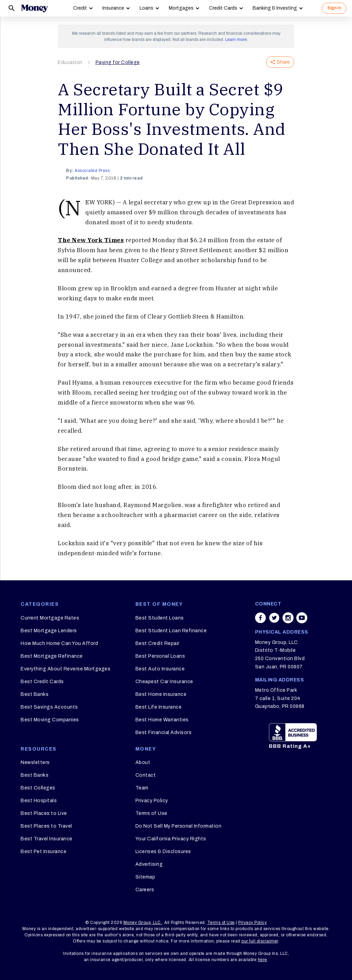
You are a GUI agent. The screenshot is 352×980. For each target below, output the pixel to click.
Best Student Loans (160, 618)
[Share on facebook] (261, 618)
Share (280, 62)
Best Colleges (38, 788)
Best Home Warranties (162, 720)
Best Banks (35, 694)
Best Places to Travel (46, 826)
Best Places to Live (44, 813)
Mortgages (181, 8)
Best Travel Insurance (47, 839)
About (143, 762)
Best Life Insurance (159, 707)
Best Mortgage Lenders (49, 631)
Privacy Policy (152, 801)
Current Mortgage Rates (50, 618)
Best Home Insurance (161, 694)
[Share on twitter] (274, 618)
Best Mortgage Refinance (52, 656)
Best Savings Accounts (49, 707)
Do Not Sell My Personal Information (179, 826)
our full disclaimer (260, 941)
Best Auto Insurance (160, 669)
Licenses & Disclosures (163, 852)
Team (142, 788)
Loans (146, 8)
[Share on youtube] (302, 618)
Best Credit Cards (42, 682)
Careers (145, 890)
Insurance (113, 8)
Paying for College (118, 62)
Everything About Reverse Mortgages (65, 669)
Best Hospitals (39, 801)
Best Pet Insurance (43, 852)
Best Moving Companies (50, 720)
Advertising (149, 864)
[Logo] (34, 8)
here (262, 960)
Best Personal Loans (160, 656)
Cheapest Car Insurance (164, 682)
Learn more (236, 40)
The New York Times (91, 240)
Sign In (334, 8)
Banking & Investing (275, 8)
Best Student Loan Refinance (171, 631)
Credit (80, 8)
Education (70, 62)
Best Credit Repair (157, 643)
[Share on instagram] (288, 618)
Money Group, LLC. (143, 923)
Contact (146, 775)
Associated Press (92, 171)
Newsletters (35, 762)
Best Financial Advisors (164, 733)
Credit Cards (223, 8)
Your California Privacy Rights (171, 839)
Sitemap (145, 877)
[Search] (12, 8)
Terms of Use (151, 813)
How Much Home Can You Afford (59, 643)
